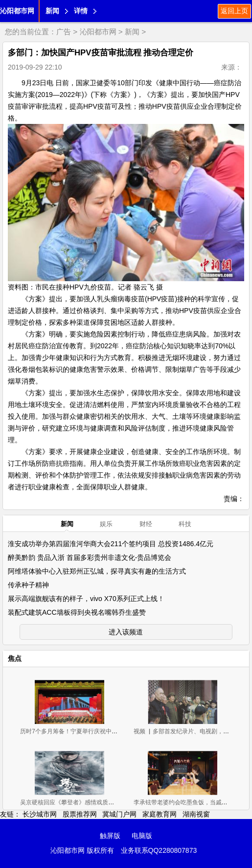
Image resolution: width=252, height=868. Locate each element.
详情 (81, 11)
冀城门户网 (119, 814)
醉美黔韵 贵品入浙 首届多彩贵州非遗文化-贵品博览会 (90, 557)
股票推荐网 (80, 814)
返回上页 (234, 11)
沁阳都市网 (17, 11)
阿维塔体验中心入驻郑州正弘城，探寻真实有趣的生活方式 (97, 571)
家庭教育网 (160, 814)
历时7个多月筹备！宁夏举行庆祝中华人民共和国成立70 (92, 731)
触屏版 (110, 836)
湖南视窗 (196, 814)
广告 (64, 32)
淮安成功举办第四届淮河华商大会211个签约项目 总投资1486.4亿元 (111, 544)
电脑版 (142, 836)
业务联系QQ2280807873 (159, 850)
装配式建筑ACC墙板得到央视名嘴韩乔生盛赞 (77, 612)
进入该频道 (126, 632)
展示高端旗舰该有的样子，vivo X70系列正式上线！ (86, 599)
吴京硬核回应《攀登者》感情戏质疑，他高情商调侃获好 (93, 802)
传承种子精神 (28, 585)
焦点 (15, 658)
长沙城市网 (40, 814)
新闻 (52, 11)
